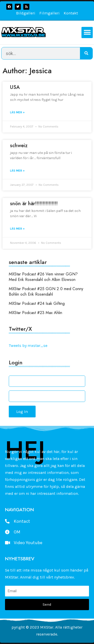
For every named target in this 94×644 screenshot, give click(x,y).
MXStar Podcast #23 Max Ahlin (35, 313)
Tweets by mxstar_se (28, 346)
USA (15, 87)
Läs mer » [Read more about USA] (17, 112)
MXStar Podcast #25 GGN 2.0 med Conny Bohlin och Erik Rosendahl (46, 291)
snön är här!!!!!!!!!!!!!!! (34, 204)
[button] (87, 32)
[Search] (86, 53)
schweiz (19, 146)
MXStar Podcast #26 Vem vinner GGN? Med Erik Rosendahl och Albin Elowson (43, 277)
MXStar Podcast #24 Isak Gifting (37, 303)
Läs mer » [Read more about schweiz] (17, 171)
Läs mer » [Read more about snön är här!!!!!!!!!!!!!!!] (17, 229)
